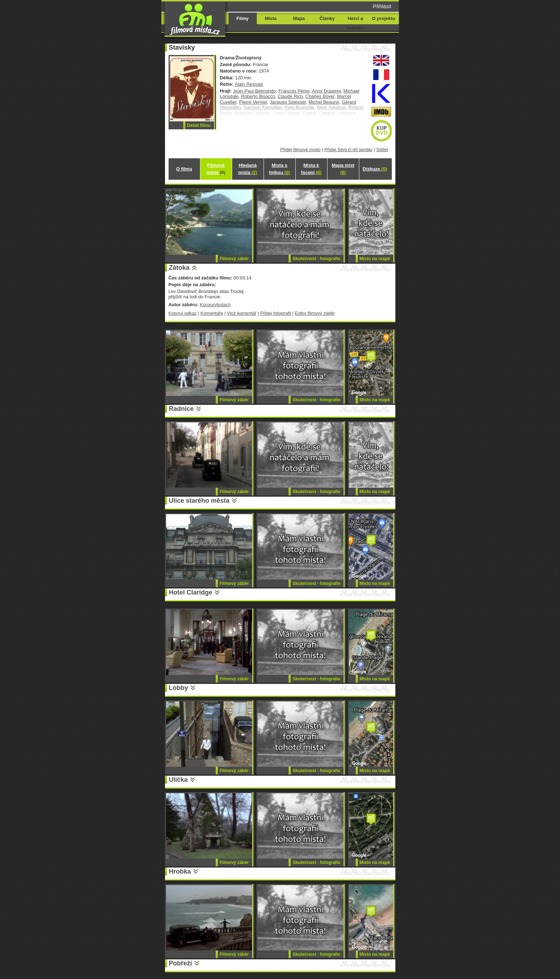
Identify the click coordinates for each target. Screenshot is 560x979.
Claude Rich (291, 96)
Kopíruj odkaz (183, 313)
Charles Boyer (320, 96)
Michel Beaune (324, 102)
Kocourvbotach (215, 305)
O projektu (384, 18)
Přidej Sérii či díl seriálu (348, 150)
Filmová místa (216, 169)
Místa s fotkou (279, 169)
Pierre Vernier (253, 102)
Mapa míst (343, 169)
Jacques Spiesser (288, 102)
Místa (271, 18)
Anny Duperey (326, 91)
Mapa (299, 18)
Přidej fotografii (276, 313)
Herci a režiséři (355, 23)
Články (327, 18)
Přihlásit (382, 6)
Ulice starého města (199, 501)
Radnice (181, 409)
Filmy (242, 18)
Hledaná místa (248, 169)
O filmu (184, 169)
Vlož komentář (242, 313)
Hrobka (180, 871)
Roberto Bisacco (258, 96)
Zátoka (179, 268)
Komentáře (212, 313)
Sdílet (382, 150)
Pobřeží (181, 963)
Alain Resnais (249, 84)
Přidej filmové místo (301, 150)
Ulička (178, 780)
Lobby (179, 688)
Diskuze (375, 169)
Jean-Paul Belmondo (254, 91)
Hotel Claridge (191, 592)
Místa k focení (311, 169)
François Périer (294, 91)
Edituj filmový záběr (315, 313)
